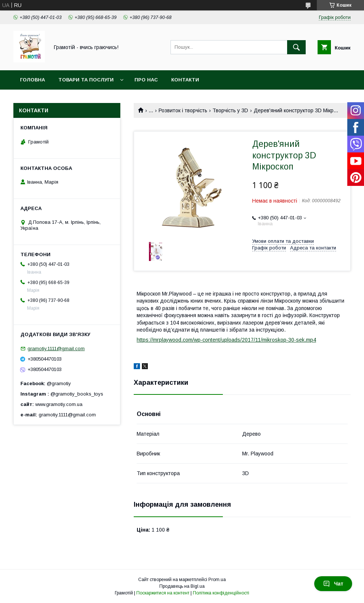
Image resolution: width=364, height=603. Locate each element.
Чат (333, 584)
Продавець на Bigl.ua (182, 586)
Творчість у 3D (230, 110)
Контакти (185, 80)
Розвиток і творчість (183, 110)
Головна (32, 80)
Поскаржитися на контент (163, 593)
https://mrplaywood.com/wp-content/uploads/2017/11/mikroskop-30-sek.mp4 (226, 340)
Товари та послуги (86, 80)
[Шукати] (296, 47)
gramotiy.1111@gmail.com (56, 349)
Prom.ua (217, 580)
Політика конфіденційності (221, 593)
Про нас (146, 80)
